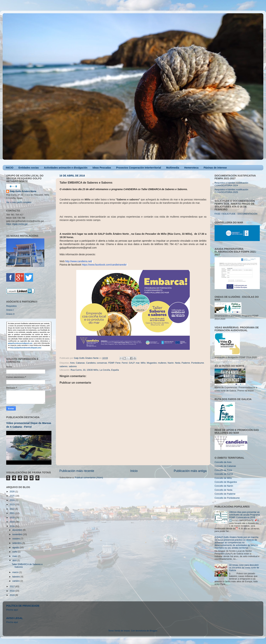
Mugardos (152, 363)
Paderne (186, 363)
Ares (72, 363)
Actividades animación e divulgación (66, 168)
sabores (73, 366)
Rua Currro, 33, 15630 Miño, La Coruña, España (95, 370)
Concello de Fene (223, 470)
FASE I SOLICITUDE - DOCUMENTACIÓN (236, 214)
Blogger (153, 631)
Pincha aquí (12, 610)
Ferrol (125, 363)
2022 (12, 509)
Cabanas (80, 363)
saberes (64, 366)
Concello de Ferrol (224, 474)
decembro (18, 530)
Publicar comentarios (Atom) (89, 478)
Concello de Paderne (225, 494)
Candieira (91, 363)
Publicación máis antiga (190, 471)
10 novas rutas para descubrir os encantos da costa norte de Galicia (244, 568)
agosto (16, 548)
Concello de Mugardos (226, 482)
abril (15, 560)
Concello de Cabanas (225, 466)
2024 (12, 500)
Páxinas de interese (215, 168)
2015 (12, 595)
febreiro (16, 577)
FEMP (111, 363)
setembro (17, 543)
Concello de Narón (224, 486)
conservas (102, 363)
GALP (132, 363)
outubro (16, 539)
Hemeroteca (191, 168)
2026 (12, 492)
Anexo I (10, 310)
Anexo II (10, 314)
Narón (171, 363)
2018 (12, 526)
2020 (12, 518)
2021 (12, 513)
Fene (118, 363)
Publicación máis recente (77, 471)
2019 (12, 522)
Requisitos (11, 306)
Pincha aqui (12, 622)
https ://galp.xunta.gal (17, 224)
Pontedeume (197, 363)
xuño (15, 552)
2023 (12, 505)
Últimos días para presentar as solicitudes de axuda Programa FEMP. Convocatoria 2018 (244, 515)
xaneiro (16, 581)
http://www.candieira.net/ (79, 261)
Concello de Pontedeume (227, 498)
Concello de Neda (223, 490)
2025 (12, 496)
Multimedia (173, 168)
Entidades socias (29, 168)
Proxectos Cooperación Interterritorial (139, 168)
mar (138, 363)
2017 (12, 586)
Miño (143, 363)
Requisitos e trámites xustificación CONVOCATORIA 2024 (231, 184)
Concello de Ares (223, 462)
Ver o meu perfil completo (19, 202)
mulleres (162, 363)
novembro (18, 534)
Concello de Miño (223, 478)
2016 (12, 591)
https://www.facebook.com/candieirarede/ (104, 265)
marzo (16, 572)
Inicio (134, 471)
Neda (178, 363)
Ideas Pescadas (102, 168)
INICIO (10, 168)
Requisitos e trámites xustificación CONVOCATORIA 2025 (231, 191)
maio (15, 556)
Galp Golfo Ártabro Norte (23, 191)
